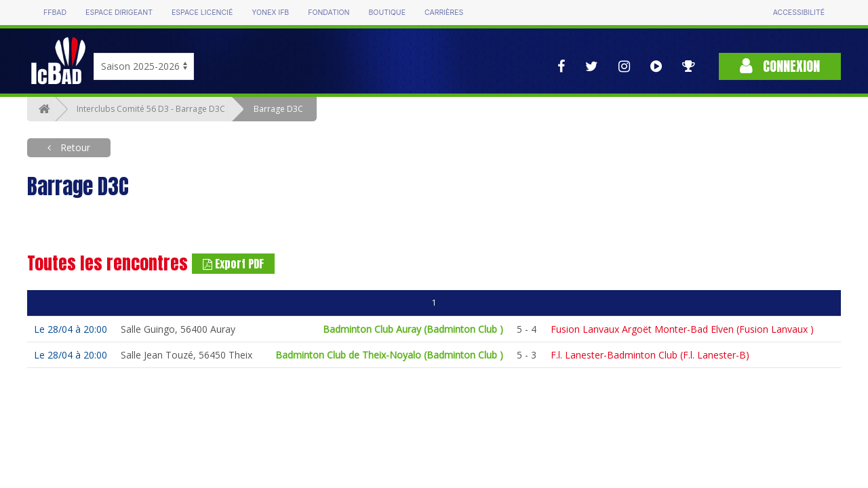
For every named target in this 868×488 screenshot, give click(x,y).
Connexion (780, 66)
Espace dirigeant (119, 13)
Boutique (387, 13)
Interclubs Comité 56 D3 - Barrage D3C (151, 109)
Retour (74, 147)
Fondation (329, 13)
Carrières (444, 13)
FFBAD (55, 13)
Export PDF (233, 264)
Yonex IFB (270, 13)
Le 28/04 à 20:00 (71, 329)
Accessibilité (799, 13)
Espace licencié (202, 13)
